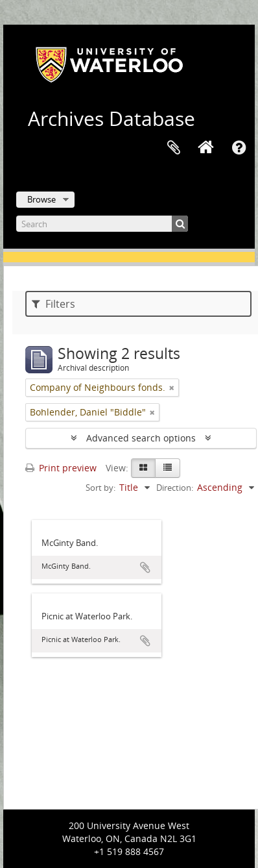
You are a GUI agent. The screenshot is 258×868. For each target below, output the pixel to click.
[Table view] (168, 468)
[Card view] (143, 468)
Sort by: (100, 488)
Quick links (239, 148)
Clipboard (174, 148)
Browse (41, 199)
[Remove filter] (172, 388)
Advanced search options (141, 438)
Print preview (61, 468)
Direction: (175, 488)
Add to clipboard (145, 567)
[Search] (102, 224)
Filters (53, 304)
